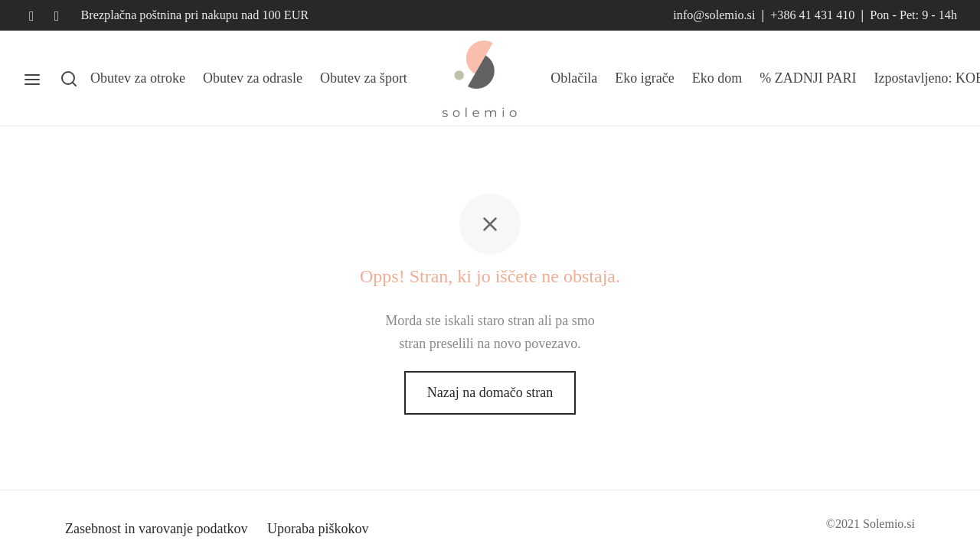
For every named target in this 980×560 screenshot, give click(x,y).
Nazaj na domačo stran (490, 392)
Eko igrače (644, 78)
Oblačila (574, 78)
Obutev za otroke (138, 78)
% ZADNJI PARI (808, 78)
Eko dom (717, 78)
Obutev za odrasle (253, 78)
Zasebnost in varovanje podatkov (156, 529)
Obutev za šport (364, 78)
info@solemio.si (714, 15)
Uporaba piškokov (318, 529)
